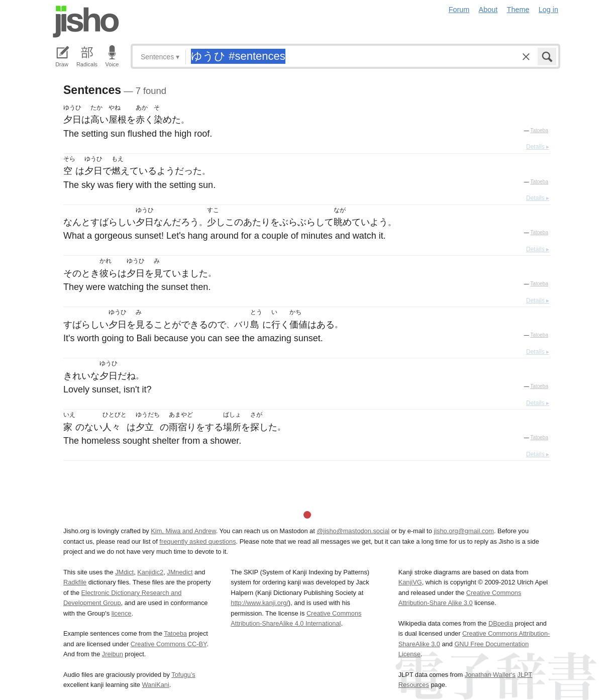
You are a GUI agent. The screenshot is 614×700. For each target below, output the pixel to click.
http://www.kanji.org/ (260, 603)
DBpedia (501, 623)
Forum (459, 10)
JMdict (124, 572)
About (488, 10)
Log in (548, 10)
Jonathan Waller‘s (490, 675)
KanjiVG (410, 582)
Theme (518, 10)
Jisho (86, 22)
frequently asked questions (197, 541)
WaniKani (156, 685)
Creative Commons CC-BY (169, 644)
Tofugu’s (183, 675)
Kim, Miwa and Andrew (183, 531)
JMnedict (180, 572)
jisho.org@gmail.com (464, 531)
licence (122, 613)
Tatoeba (539, 130)
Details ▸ (538, 147)
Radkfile (75, 582)
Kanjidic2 (150, 572)
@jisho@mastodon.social (353, 531)
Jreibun (113, 654)
